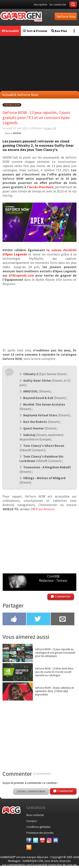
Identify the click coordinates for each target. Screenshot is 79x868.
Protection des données (40, 833)
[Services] (29, 847)
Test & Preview (35, 31)
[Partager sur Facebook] (14, 619)
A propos (31, 821)
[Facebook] (29, 840)
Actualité (10, 31)
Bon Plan (59, 31)
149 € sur (42, 509)
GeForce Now (12, 105)
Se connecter (58, 4)
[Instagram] (49, 840)
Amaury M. (50, 128)
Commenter (63, 596)
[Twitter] (36, 840)
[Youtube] (42, 840)
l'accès (40, 187)
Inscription (41, 4)
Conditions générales (38, 827)
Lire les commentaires (31, 791)
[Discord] (56, 840)
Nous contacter (35, 815)
